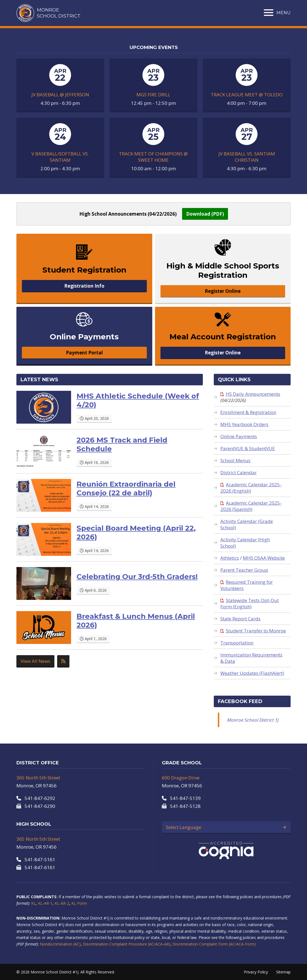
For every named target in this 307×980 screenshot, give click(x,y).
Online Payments (239, 436)
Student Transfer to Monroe (253, 631)
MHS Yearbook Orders (244, 424)
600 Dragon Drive (181, 778)
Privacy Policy (256, 972)
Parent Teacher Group (244, 570)
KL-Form (79, 903)
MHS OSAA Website (264, 558)
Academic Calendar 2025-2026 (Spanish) (251, 506)
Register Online (223, 291)
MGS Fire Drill (153, 95)
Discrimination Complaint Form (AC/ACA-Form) (214, 944)
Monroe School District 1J (253, 720)
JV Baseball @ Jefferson (60, 95)
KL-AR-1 (45, 903)
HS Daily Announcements (250, 394)
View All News (35, 661)
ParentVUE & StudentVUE (248, 448)
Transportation (237, 643)
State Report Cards (240, 619)
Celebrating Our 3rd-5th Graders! (137, 577)
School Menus (235, 460)
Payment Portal (84, 353)
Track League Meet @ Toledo (247, 95)
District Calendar (239, 472)
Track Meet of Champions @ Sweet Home (153, 157)
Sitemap (283, 972)
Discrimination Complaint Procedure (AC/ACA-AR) (127, 944)
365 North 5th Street (38, 778)
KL (33, 903)
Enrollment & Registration (248, 412)
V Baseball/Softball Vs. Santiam (60, 157)
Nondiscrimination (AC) (60, 944)
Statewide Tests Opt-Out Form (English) (250, 603)
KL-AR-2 (62, 903)
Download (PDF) (205, 214)
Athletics (230, 558)
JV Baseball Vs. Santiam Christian (247, 157)
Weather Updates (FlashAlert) (252, 673)
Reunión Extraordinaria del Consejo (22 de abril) (126, 488)
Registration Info (84, 286)
